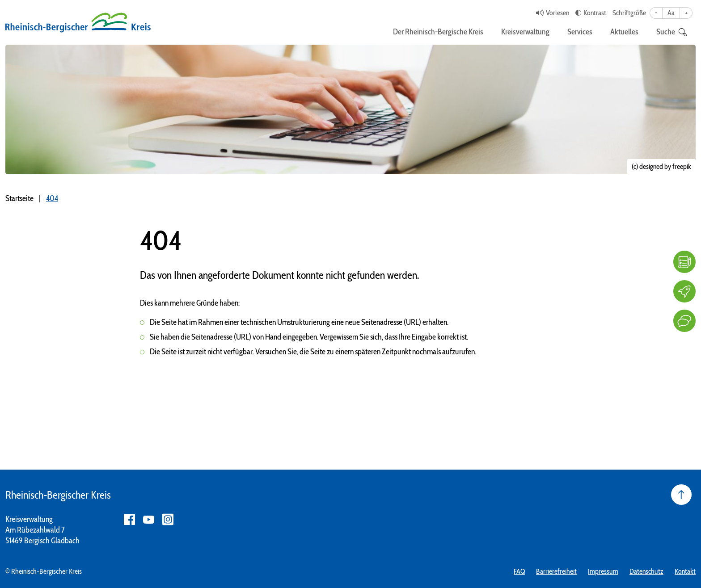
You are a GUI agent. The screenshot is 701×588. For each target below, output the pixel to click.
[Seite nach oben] (681, 495)
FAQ (519, 571)
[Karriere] (684, 291)
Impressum (603, 571)
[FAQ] (684, 262)
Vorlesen (557, 13)
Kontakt (685, 571)
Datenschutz (646, 571)
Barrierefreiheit (556, 571)
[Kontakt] (684, 321)
